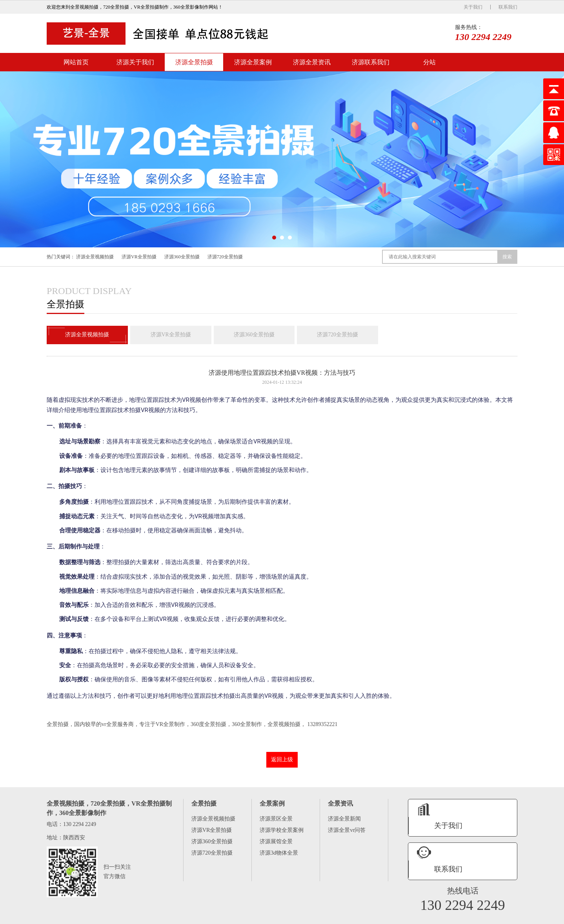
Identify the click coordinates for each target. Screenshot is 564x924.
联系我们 (508, 7)
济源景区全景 (276, 820)
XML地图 (507, 917)
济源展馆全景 (276, 842)
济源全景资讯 (312, 62)
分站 (429, 62)
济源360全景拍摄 (182, 257)
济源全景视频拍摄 (95, 257)
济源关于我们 (135, 62)
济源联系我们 (371, 62)
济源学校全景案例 (282, 831)
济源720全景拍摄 (225, 257)
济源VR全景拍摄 (139, 257)
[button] (274, 238)
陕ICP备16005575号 (476, 917)
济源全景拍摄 (194, 62)
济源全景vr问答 (347, 831)
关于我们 (473, 7)
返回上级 (282, 760)
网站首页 (76, 62)
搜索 (507, 257)
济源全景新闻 (344, 820)
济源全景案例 (253, 62)
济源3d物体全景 (279, 854)
